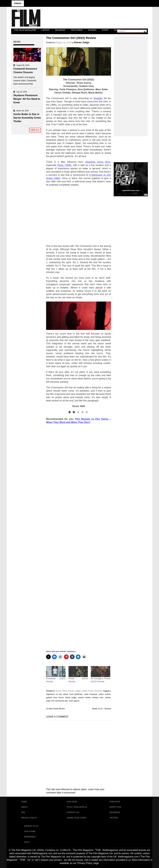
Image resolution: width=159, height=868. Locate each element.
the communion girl (60, 701)
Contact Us (73, 812)
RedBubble (30, 837)
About (24, 807)
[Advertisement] (79, 216)
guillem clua (51, 697)
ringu (48, 701)
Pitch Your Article (77, 807)
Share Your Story (77, 818)
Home (24, 802)
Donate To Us (31, 826)
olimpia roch (98, 697)
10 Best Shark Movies (55, 709)
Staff (105, 30)
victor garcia (74, 701)
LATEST (46, 30)
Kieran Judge (82, 42)
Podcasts (115, 802)
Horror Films (61, 691)
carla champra (90, 694)
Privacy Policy (29, 818)
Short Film (115, 807)
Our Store (30, 831)
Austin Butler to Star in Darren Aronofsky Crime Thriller (27, 118)
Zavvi (27, 842)
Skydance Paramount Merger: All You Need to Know (27, 99)
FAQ (23, 812)
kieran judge (71, 697)
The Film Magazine (25, 30)
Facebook (115, 812)
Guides (92, 30)
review (108, 697)
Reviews (60, 30)
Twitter (114, 818)
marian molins (84, 697)
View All (35, 130)
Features (77, 30)
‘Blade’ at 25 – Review (101, 709)
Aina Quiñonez (76, 694)
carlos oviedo (104, 694)
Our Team (72, 802)
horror (61, 697)
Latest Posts (87, 691)
